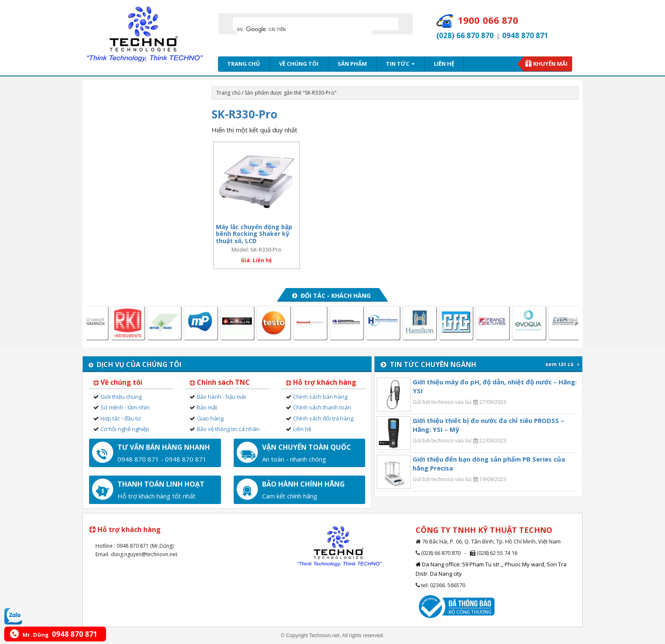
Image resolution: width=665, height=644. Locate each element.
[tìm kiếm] (305, 29)
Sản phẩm (352, 64)
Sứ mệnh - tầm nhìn (125, 407)
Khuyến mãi (550, 64)
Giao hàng (210, 418)
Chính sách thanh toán (322, 407)
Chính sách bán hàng (320, 397)
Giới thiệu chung (121, 397)
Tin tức (400, 64)
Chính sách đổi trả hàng (323, 418)
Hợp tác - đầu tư (121, 418)
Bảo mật (207, 407)
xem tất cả (563, 364)
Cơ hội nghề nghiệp (125, 429)
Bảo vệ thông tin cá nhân (228, 429)
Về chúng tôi (299, 64)
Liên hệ (444, 64)
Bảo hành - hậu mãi (221, 397)
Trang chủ (244, 64)
